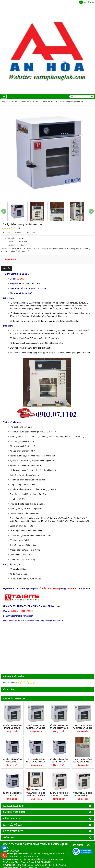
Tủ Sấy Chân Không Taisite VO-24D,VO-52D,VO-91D (12, 728)
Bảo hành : (12, 245)
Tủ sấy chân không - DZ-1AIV (12, 794)
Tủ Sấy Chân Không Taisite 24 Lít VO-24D (59, 727)
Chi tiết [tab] (7, 268)
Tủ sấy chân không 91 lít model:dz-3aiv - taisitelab (36, 762)
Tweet (18, 233)
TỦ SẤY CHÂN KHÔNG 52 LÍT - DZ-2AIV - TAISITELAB (59, 762)
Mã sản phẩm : (10, 238)
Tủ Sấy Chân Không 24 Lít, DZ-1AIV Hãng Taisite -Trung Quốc (36, 795)
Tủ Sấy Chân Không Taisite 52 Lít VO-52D (83, 727)
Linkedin (31, 233)
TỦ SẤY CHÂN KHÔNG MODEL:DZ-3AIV (12, 761)
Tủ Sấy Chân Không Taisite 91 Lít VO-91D (36, 727)
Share (6, 233)
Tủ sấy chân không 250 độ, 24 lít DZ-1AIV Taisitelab (83, 762)
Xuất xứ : (13, 242)
